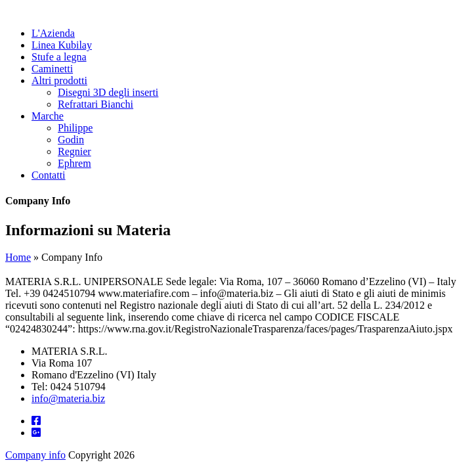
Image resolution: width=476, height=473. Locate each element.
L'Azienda (53, 33)
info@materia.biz (68, 398)
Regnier (75, 151)
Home (18, 257)
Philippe (75, 128)
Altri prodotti (59, 80)
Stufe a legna (59, 57)
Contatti (49, 175)
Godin (71, 140)
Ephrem (75, 163)
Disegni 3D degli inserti (108, 92)
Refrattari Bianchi (96, 104)
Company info (35, 455)
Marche (48, 116)
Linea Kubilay (62, 45)
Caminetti (52, 69)
